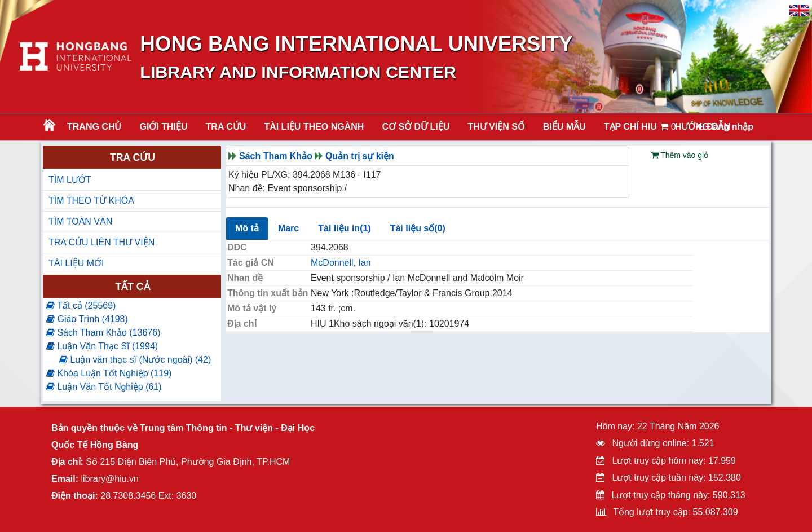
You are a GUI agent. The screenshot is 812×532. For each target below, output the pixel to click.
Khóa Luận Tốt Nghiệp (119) (109, 373)
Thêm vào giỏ (680, 155)
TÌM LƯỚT (70, 180)
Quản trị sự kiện (360, 156)
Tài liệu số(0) (418, 228)
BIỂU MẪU (564, 127)
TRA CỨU (226, 127)
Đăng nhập (725, 127)
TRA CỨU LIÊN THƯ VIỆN (101, 242)
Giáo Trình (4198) (87, 319)
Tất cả (132, 287)
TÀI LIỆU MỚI (76, 263)
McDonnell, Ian (341, 263)
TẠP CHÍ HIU (630, 127)
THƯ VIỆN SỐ (496, 127)
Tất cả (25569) (81, 305)
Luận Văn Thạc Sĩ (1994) (102, 346)
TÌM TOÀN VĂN (80, 221)
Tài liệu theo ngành (314, 127)
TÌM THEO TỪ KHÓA (91, 201)
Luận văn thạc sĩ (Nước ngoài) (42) (135, 360)
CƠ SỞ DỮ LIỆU (416, 127)
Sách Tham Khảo (276, 156)
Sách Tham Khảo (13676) (103, 333)
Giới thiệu (163, 127)
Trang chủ (94, 127)
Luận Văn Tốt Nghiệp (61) (104, 387)
